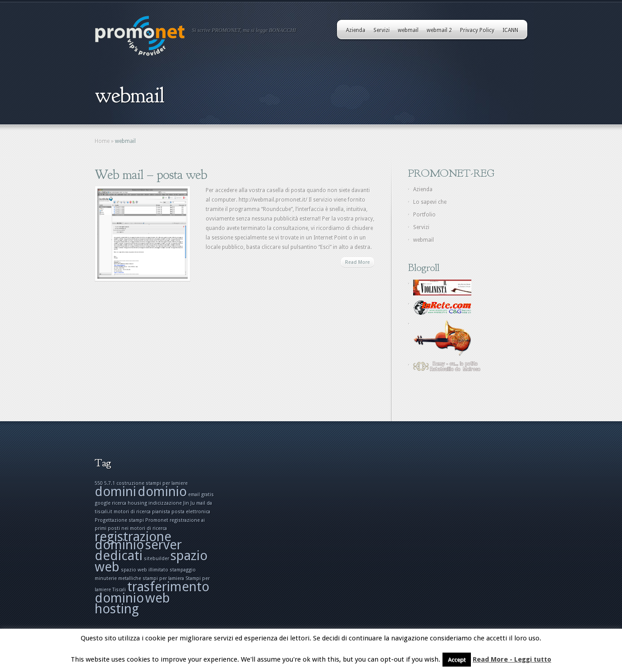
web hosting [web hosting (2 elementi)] (132, 603)
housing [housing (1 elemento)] (137, 503)
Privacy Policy (477, 30)
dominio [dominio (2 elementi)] (162, 492)
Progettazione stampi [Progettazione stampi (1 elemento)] (119, 520)
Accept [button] (457, 660)
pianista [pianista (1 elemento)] (161, 512)
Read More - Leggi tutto (512, 659)
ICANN (510, 30)
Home (102, 141)
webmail (408, 30)
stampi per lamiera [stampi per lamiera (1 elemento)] (163, 578)
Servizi (382, 30)
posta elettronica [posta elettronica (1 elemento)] (191, 512)
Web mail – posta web (151, 175)
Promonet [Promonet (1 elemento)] (157, 520)
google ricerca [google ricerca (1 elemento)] (111, 503)
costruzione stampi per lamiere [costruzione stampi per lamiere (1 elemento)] (152, 483)
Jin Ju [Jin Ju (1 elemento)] (189, 503)
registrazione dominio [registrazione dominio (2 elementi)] (133, 541)
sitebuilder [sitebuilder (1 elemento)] (157, 559)
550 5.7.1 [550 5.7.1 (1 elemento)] (105, 483)
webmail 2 (439, 30)
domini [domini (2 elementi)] (115, 492)
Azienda (356, 30)
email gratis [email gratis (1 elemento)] (201, 495)
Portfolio (424, 215)
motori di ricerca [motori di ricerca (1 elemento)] (132, 512)
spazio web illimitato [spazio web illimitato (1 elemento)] (145, 570)
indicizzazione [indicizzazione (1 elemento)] (165, 503)
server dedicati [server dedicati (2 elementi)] (138, 550)
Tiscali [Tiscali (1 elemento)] (119, 590)
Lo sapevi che (430, 202)
